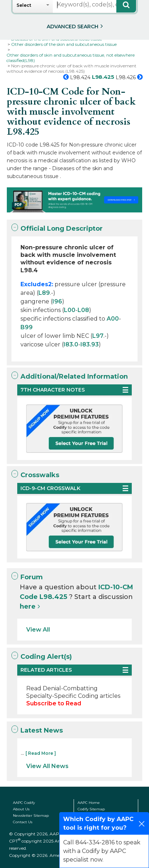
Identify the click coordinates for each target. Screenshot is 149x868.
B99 (27, 327)
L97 (98, 336)
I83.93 (90, 344)
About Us (21, 809)
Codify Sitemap (91, 809)
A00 (113, 319)
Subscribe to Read (54, 703)
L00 (70, 310)
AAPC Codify (24, 803)
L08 (83, 310)
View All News (47, 766)
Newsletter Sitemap (31, 816)
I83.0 (71, 344)
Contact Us (23, 822)
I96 (57, 301)
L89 (44, 293)
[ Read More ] (41, 753)
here (28, 606)
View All (38, 630)
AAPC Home (89, 803)
